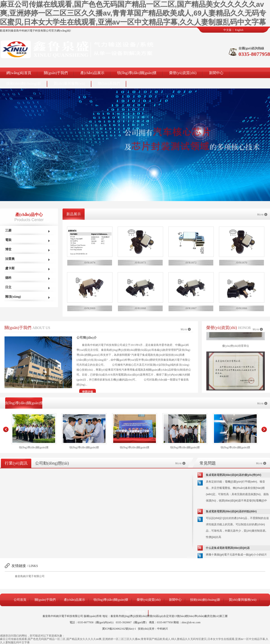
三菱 (8, 230)
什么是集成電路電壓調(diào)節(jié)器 (228, 548)
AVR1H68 (140, 308)
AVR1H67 (191, 308)
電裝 (8, 240)
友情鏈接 (19, 566)
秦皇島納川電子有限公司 (30, 576)
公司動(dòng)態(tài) (52, 463)
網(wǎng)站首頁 (19, 73)
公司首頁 (20, 600)
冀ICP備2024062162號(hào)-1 (119, 629)
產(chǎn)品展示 (92, 73)
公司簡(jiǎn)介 (87, 338)
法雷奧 (10, 259)
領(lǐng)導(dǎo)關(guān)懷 (137, 73)
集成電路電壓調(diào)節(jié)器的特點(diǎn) (231, 511)
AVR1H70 (241, 263)
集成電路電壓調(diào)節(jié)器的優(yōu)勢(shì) (234, 475)
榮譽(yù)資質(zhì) (183, 73)
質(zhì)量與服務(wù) (69, 83)
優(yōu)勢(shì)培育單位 (236, 348)
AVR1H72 (191, 263)
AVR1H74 (90, 263)
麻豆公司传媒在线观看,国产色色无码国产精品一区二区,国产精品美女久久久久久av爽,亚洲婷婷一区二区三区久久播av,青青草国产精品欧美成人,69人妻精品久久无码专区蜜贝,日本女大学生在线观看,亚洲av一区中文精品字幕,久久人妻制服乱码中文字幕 (133, 13)
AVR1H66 (241, 308)
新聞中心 (216, 73)
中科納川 (162, 629)
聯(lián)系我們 (109, 83)
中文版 (227, 30)
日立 (8, 287)
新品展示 (74, 214)
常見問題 (208, 463)
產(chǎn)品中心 (29, 215)
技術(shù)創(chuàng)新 (24, 83)
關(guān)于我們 (56, 73)
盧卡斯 (10, 268)
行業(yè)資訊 (16, 463)
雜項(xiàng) (13, 297)
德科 (8, 278)
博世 (8, 249)
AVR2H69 (90, 308)
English (239, 30)
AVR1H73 (140, 263)
